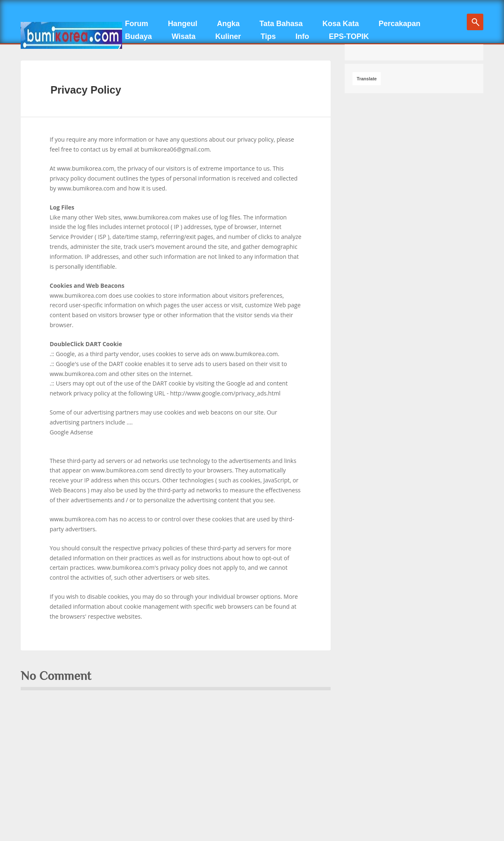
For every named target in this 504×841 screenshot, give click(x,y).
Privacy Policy (86, 90)
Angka (228, 24)
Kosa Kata (341, 24)
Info (302, 36)
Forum (137, 24)
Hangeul (183, 24)
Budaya (138, 36)
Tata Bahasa (281, 24)
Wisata (184, 36)
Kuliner (228, 36)
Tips (268, 36)
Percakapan (400, 24)
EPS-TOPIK (349, 36)
